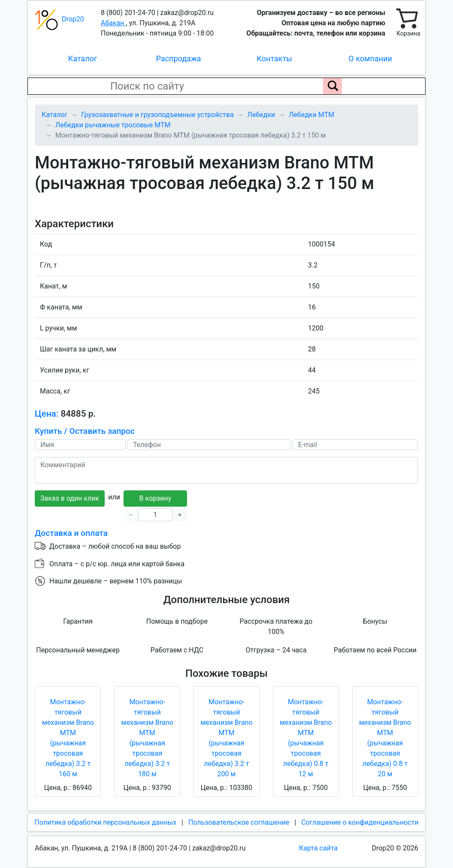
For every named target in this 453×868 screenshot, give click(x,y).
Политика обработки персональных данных (105, 822)
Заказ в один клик (70, 498)
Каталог (83, 59)
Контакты (274, 59)
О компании (370, 59)
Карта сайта (318, 848)
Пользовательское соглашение (239, 822)
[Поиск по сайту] (332, 86)
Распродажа (179, 59)
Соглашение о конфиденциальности (360, 822)
